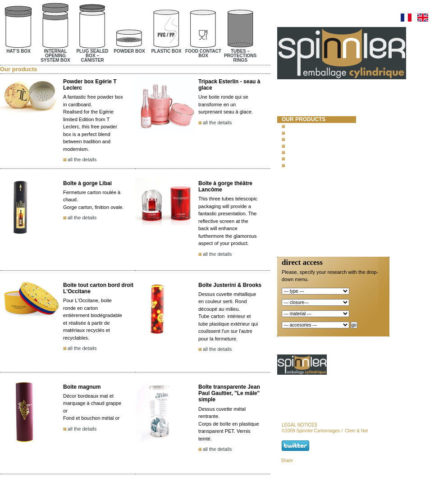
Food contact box (309, 159)
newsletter (300, 227)
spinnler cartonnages (302, 108)
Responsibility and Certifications (310, 208)
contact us (299, 219)
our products (304, 119)
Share (287, 461)
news (290, 196)
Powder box (301, 146)
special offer (303, 189)
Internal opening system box (322, 133)
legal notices (300, 425)
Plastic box (300, 152)
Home (290, 96)
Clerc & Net (356, 431)
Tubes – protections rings (319, 165)
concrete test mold (313, 173)
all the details (82, 159)
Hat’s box (297, 126)
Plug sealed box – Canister (320, 139)
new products (304, 181)
